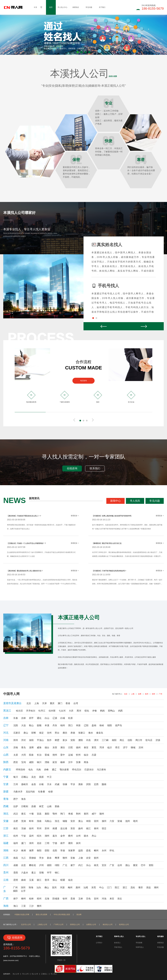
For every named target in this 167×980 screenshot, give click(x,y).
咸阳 (31, 762)
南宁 (16, 899)
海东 (23, 799)
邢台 (57, 733)
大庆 (71, 711)
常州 (39, 828)
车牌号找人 (140, 947)
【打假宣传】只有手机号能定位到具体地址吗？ (109, 571)
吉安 (88, 858)
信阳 (130, 740)
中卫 (49, 777)
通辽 (54, 770)
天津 (44, 703)
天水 (49, 784)
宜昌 (39, 814)
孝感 (70, 814)
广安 (112, 865)
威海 (39, 747)
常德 (63, 850)
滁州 (104, 821)
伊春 (95, 711)
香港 (68, 703)
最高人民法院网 (41, 915)
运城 (70, 755)
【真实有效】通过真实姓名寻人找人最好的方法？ (25, 571)
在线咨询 (72, 468)
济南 (16, 747)
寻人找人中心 (62, 7)
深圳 (153, 694)
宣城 (120, 821)
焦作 (49, 740)
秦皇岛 (100, 733)
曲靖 (23, 880)
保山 (55, 880)
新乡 (65, 740)
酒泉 (81, 784)
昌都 (34, 806)
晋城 (47, 755)
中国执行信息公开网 (22, 915)
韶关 (54, 887)
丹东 (55, 725)
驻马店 (149, 740)
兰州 (16, 784)
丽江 (39, 880)
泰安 (86, 747)
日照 (70, 747)
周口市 (139, 740)
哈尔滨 (19, 711)
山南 (49, 806)
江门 (109, 887)
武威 (57, 784)
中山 (101, 887)
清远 (148, 887)
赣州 (65, 858)
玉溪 (31, 880)
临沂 (110, 747)
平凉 (73, 784)
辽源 (55, 718)
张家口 (82, 733)
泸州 (41, 865)
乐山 (88, 865)
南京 (16, 828)
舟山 (94, 836)
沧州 (49, 733)
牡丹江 (42, 711)
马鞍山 (48, 821)
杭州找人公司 (124, 924)
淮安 (73, 828)
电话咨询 (83, 381)
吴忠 (34, 777)
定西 (96, 784)
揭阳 (15, 891)
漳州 (31, 843)
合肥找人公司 (91, 924)
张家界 (72, 850)
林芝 (41, 806)
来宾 (112, 899)
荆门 (63, 814)
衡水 (91, 733)
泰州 (96, 828)
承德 (73, 733)
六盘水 (25, 873)
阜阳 (88, 821)
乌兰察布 (101, 770)
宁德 (55, 843)
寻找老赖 (139, 943)
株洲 (23, 850)
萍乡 (41, 858)
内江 (81, 865)
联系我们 (95, 468)
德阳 (49, 865)
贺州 (96, 899)
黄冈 (86, 814)
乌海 (38, 770)
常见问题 (89, 7)
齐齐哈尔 (31, 711)
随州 (102, 814)
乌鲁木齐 (18, 792)
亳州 (135, 821)
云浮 (23, 891)
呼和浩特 (21, 770)
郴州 (96, 850)
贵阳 (16, 873)
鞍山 (31, 725)
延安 (55, 762)
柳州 (23, 899)
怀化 (112, 850)
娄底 (88, 850)
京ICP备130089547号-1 (18, 956)
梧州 (39, 899)
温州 (31, 836)
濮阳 (81, 740)
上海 (133, 694)
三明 (47, 843)
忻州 (78, 755)
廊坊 (65, 733)
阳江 (117, 887)
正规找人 (44, 974)
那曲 (57, 806)
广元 (65, 865)
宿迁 (104, 828)
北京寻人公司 (26, 924)
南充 (96, 865)
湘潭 (31, 850)
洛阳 (31, 740)
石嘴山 (25, 777)
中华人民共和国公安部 (62, 915)
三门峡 (105, 740)
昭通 (63, 880)
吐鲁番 (42, 792)
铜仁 (57, 873)
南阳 (114, 740)
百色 (88, 899)
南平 (63, 843)
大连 (23, 725)
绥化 (87, 711)
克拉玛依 (30, 792)
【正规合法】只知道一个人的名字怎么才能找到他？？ (27, 543)
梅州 (70, 887)
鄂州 (55, 814)
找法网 (79, 915)
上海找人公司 (42, 924)
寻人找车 (135, 501)
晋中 (63, 755)
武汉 (16, 814)
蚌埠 (31, 821)
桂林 (31, 899)
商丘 (122, 740)
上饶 (81, 858)
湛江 (125, 887)
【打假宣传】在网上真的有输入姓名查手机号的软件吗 (112, 516)
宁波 (23, 836)
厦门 (23, 843)
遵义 (34, 873)
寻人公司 (25, 974)
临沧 (70, 880)
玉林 (81, 899)
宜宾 (104, 865)
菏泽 (102, 747)
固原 (41, 777)
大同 (23, 755)
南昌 (16, 858)
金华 (63, 836)
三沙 (31, 906)
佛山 (47, 887)
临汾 (86, 755)
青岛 (23, 747)
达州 (120, 865)
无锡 (23, 828)
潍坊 (63, 747)
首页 (51, 7)
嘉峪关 (25, 784)
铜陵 (65, 821)
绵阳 (57, 865)
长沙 (16, 850)
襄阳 (47, 814)
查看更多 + (75, 516)
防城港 (56, 899)
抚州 (96, 858)
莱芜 (94, 747)
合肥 (140, 694)
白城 (63, 718)
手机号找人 (118, 947)
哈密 (51, 792)
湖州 (47, 836)
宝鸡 (23, 762)
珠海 (31, 887)
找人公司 (16, 974)
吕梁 (94, 755)
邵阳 (47, 850)
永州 (104, 850)
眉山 (128, 865)
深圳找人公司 (75, 924)
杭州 (147, 694)
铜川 (39, 762)
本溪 (47, 725)
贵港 (73, 899)
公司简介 (99, 943)
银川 (16, 777)
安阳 (73, 740)
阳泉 (31, 755)
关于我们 (102, 7)
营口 (70, 725)
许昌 (88, 740)
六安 (112, 821)
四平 (31, 718)
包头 (31, 770)
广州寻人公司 (59, 924)
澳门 (60, 703)
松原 (70, 718)
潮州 (156, 887)
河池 (104, 899)
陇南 (104, 784)
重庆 (52, 703)
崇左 (120, 899)
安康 (78, 762)
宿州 (96, 821)
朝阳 (110, 725)
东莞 (94, 887)
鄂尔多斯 (64, 770)
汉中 (70, 762)
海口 (16, 906)
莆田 (70, 843)
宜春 (73, 858)
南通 (55, 828)
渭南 (47, 762)
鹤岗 (102, 711)
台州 (78, 836)
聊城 (133, 747)
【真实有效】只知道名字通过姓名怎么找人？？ (24, 516)
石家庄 (17, 733)
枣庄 (117, 747)
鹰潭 (57, 858)
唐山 (26, 733)
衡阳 (39, 850)
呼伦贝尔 (77, 770)
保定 (41, 733)
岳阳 (55, 850)
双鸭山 (111, 711)
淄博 (31, 747)
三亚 (23, 906)
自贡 (23, 865)
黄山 (81, 821)
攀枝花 (32, 865)
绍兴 (39, 836)
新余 (49, 858)
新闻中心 (115, 501)
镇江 (88, 828)
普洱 (47, 880)
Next (144, 326)
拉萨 (16, 806)
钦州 (65, 899)
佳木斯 (52, 711)
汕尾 (86, 887)
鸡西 (120, 711)
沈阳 (16, 725)
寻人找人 (54, 974)
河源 (62, 887)
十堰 (31, 814)
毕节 (49, 873)
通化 (39, 718)
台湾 (76, 703)
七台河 (62, 711)
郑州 (16, 740)
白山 (47, 718)
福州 (16, 843)
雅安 (135, 865)
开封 (23, 740)
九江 (23, 858)
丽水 (86, 836)
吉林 (23, 718)
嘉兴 (55, 836)
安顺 (41, 873)
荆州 (78, 814)
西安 (16, 762)
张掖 (65, 784)
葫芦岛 (119, 725)
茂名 (133, 887)
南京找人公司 (108, 924)
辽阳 (86, 725)
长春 (16, 718)
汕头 (39, 887)
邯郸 (34, 733)
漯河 (96, 740)
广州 (160, 694)
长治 (39, 755)
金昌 (34, 784)
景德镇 (32, 858)
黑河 (79, 711)
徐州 (31, 828)
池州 (128, 821)
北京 (126, 694)
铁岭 (102, 725)
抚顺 (39, 725)
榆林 (63, 762)
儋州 (39, 906)
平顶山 (40, 740)
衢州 (70, 836)
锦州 (63, 725)
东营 (55, 747)
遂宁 (73, 865)
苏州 (47, 828)
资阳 (151, 865)
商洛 (86, 762)
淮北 (57, 821)
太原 (16, 755)
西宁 (16, 799)
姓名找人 (117, 943)
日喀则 (25, 806)
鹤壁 (57, 740)
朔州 (55, 755)
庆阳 (88, 784)
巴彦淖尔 (89, 770)
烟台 (47, 747)
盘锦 (94, 725)
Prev (104, 326)
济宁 (125, 747)
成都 (16, 865)
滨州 (141, 747)
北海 (47, 899)
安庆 (73, 821)
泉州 (78, 843)
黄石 (23, 814)
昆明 (16, 880)
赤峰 (46, 770)
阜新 (78, 725)
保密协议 (76, 7)
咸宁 (94, 814)
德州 (78, 747)
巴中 (143, 865)
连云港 (64, 828)
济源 (158, 740)
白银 (41, 784)
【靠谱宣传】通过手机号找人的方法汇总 (107, 543)
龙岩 (39, 843)
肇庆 (141, 887)
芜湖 (23, 821)
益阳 (81, 850)
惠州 (78, 887)
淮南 (39, 821)
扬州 (81, 828)
